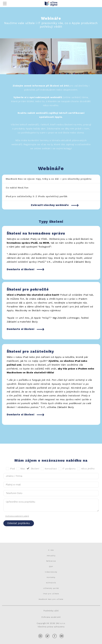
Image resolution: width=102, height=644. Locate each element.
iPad (10, 469)
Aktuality (51, 556)
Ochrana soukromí (51, 617)
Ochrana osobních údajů (17, 516)
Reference (51, 561)
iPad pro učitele (51, 594)
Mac (21, 469)
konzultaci (49, 469)
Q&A (51, 566)
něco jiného (86, 469)
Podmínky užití (51, 611)
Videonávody (51, 572)
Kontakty (51, 577)
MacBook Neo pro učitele (51, 599)
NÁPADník (51, 583)
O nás (51, 550)
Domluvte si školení (21, 269)
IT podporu (67, 469)
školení (33, 469)
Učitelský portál (51, 588)
